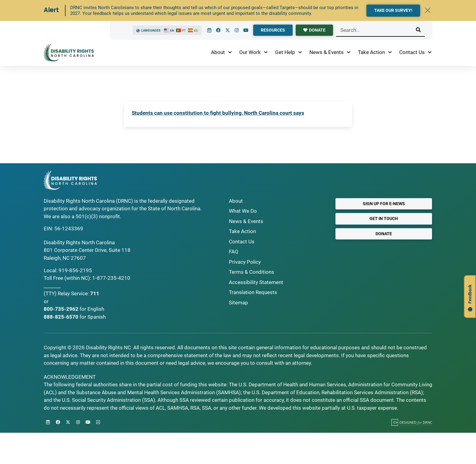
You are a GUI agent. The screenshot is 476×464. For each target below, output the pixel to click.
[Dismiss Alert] (428, 10)
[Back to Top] (98, 422)
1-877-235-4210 (111, 278)
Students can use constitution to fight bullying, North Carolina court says (218, 113)
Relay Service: (73, 293)
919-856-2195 (75, 270)
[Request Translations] (277, 293)
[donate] (314, 30)
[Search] (418, 30)
